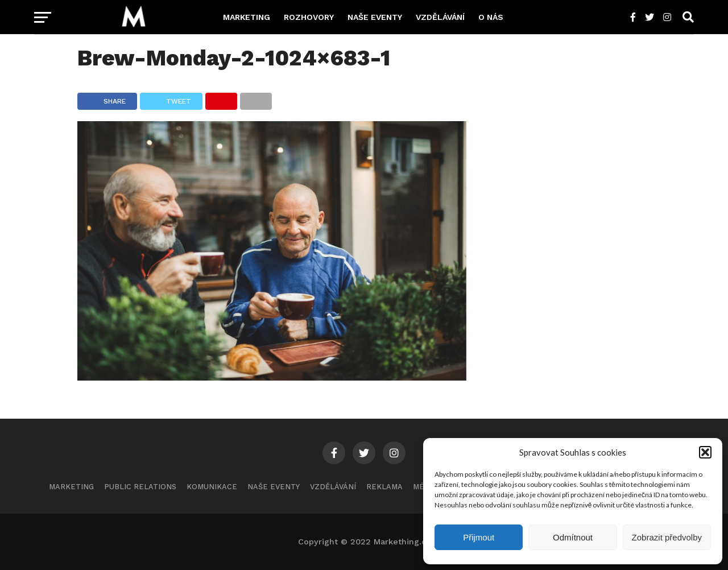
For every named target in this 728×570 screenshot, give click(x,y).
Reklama (384, 487)
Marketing (247, 17)
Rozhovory (309, 17)
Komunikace (212, 487)
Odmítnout (573, 537)
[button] (705, 452)
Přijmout (479, 537)
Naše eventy (375, 17)
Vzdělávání (440, 17)
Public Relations (140, 487)
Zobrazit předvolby (667, 537)
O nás (491, 17)
